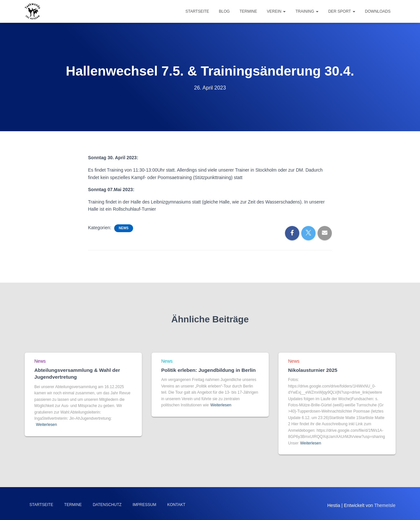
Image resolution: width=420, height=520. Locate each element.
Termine (248, 11)
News (124, 228)
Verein (276, 11)
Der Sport (342, 11)
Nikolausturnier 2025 (312, 370)
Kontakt (176, 505)
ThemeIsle (385, 505)
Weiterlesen (46, 425)
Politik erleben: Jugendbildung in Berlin (207, 370)
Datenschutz (107, 505)
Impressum (145, 505)
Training (307, 11)
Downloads (378, 11)
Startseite (197, 11)
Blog (224, 11)
